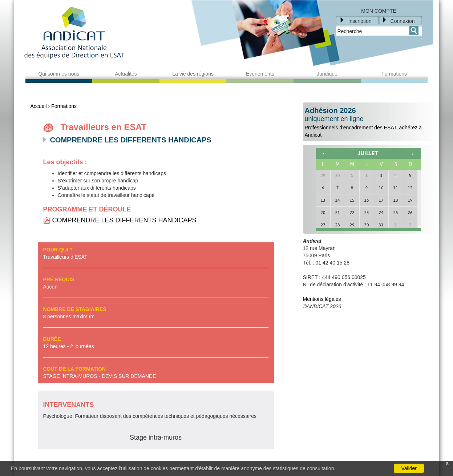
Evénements (260, 74)
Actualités (126, 74)
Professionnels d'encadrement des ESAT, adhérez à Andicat (368, 122)
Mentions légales (322, 299)
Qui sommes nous (59, 74)
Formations (394, 74)
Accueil (39, 106)
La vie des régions (193, 74)
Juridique (327, 74)
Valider (409, 468)
